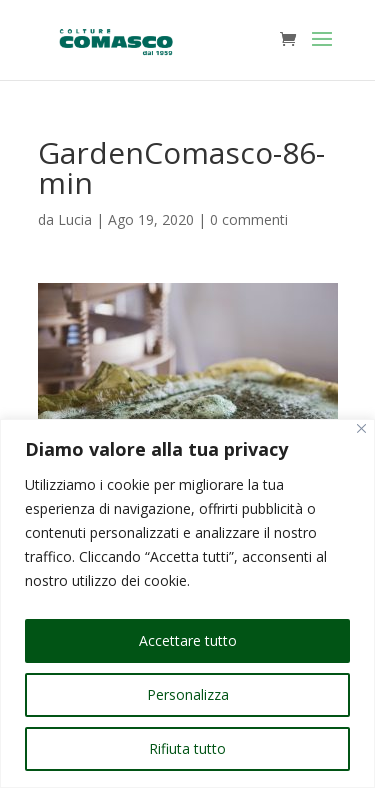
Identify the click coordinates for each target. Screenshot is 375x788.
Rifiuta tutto (187, 748)
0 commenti (249, 219)
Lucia (75, 219)
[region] (187, 603)
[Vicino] (361, 428)
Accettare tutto (188, 640)
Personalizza (188, 694)
